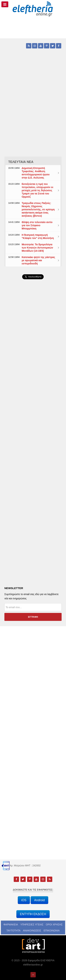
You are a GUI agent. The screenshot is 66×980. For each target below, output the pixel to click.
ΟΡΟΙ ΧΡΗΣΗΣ (54, 925)
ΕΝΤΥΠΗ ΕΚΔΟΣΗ (33, 914)
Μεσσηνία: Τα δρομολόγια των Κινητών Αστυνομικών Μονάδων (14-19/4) (37, 248)
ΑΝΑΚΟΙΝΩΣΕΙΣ (32, 931)
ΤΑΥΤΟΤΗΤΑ (13, 931)
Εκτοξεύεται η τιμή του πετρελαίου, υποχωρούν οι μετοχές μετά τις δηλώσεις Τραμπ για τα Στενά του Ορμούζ (37, 190)
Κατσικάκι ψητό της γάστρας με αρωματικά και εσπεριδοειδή (38, 260)
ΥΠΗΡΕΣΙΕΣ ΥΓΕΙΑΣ (32, 925)
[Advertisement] (33, 374)
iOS (24, 900)
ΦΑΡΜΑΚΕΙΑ (11, 925)
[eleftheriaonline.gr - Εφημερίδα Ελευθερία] (33, 9)
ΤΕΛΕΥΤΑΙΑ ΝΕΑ (21, 162)
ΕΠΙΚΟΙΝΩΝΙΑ (52, 931)
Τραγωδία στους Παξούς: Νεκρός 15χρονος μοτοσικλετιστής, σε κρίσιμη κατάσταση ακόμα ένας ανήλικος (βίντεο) (38, 209)
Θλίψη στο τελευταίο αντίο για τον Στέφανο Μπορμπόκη (37, 225)
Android (39, 900)
